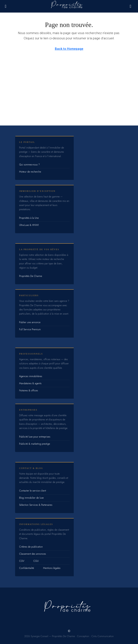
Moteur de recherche (30, 172)
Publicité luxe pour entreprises (35, 437)
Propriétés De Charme (31, 276)
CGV (22, 561)
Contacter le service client (33, 491)
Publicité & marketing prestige (35, 444)
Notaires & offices (29, 390)
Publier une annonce (30, 322)
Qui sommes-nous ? (30, 165)
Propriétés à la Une (29, 218)
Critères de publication (31, 547)
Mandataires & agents (30, 383)
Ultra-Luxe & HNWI (29, 225)
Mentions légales (52, 568)
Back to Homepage (69, 49)
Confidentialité (27, 568)
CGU (36, 561)
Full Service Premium (30, 329)
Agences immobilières (31, 376)
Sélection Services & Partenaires (36, 505)
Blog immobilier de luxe (32, 498)
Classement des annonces (33, 554)
